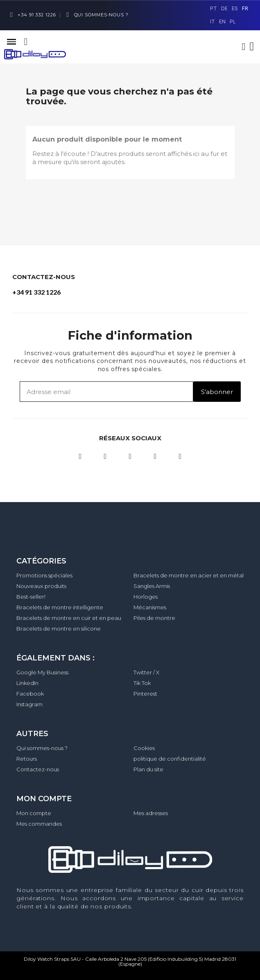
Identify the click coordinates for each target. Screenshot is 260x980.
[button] (26, 42)
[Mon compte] (244, 47)
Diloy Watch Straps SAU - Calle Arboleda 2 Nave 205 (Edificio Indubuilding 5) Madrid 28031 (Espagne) (130, 961)
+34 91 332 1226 (36, 292)
